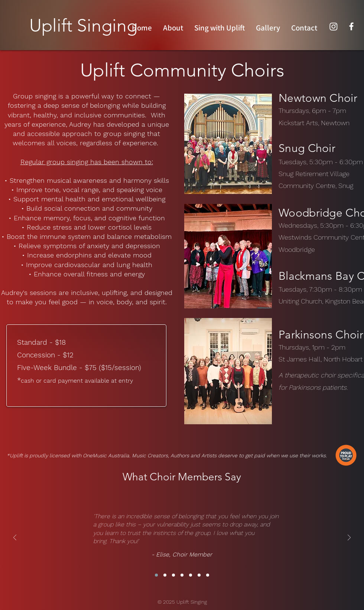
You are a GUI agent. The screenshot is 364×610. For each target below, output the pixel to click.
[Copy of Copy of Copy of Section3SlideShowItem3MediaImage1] (173, 575)
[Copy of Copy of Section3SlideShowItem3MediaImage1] (165, 575)
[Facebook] (351, 26)
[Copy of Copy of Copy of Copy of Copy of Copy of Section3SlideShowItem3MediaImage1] (199, 575)
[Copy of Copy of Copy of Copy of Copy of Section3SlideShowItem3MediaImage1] (191, 575)
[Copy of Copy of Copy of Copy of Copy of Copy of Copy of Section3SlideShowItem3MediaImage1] (208, 575)
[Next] (349, 538)
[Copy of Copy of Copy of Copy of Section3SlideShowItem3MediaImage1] (182, 575)
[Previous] (15, 538)
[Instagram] (334, 26)
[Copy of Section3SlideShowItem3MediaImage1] (156, 575)
